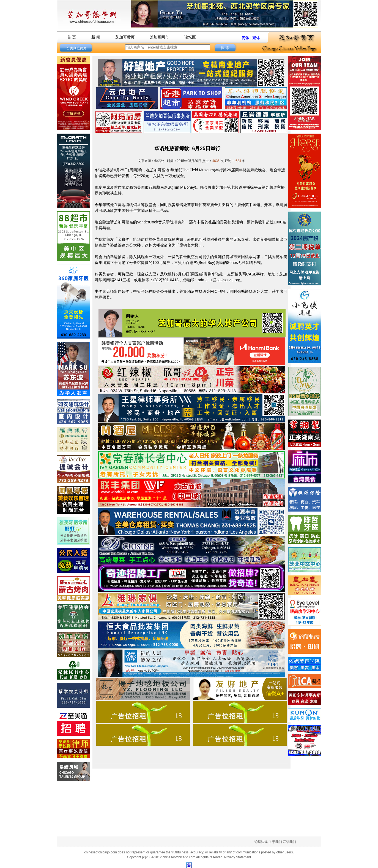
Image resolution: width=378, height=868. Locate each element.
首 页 (72, 37)
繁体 (256, 38)
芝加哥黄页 (125, 37)
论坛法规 (261, 842)
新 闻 (96, 37)
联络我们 (289, 842)
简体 (245, 38)
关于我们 (275, 842)
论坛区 (190, 37)
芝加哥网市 (159, 37)
